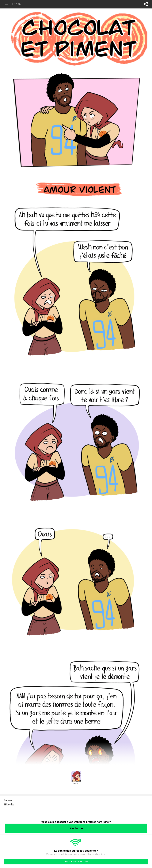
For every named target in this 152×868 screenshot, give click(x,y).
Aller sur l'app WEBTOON (76, 862)
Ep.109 (17, 4)
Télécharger (76, 828)
